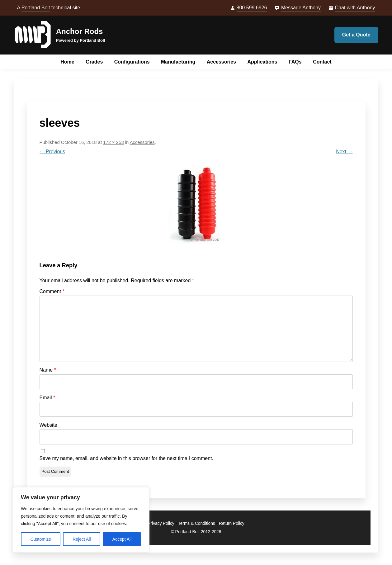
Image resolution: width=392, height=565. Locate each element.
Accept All (122, 539)
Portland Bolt (36, 8)
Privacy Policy (161, 523)
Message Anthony (301, 8)
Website (49, 425)
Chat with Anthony (355, 8)
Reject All (82, 539)
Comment (52, 291)
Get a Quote (356, 35)
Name (48, 370)
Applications (262, 62)
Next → (344, 152)
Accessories (221, 62)
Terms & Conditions (197, 523)
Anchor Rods (80, 31)
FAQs (295, 62)
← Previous (52, 152)
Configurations (132, 62)
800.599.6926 (252, 8)
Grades (94, 62)
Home (67, 62)
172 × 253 (113, 142)
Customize (41, 539)
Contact (322, 62)
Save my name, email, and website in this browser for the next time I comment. (126, 458)
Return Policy (232, 523)
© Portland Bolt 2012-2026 (196, 532)
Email (47, 398)
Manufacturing (178, 62)
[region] (81, 520)
